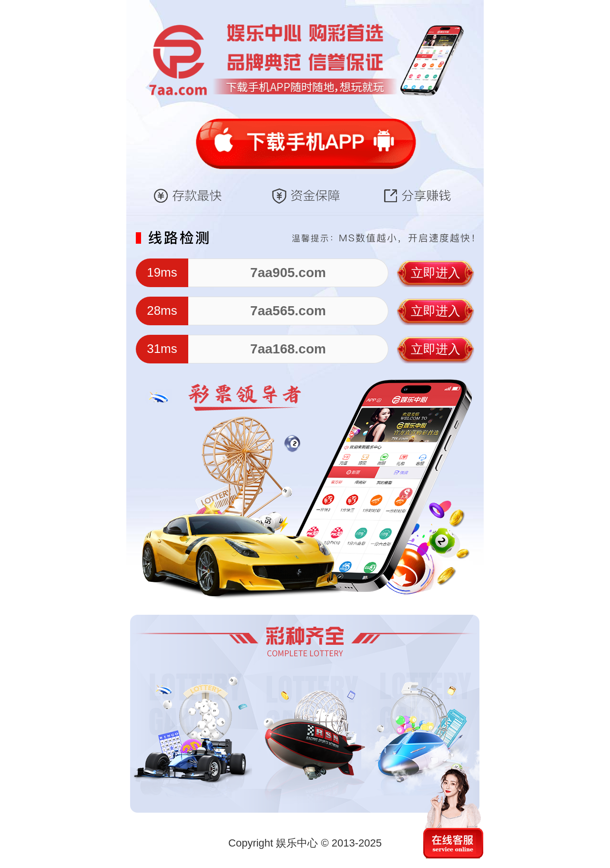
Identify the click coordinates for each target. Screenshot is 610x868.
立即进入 (436, 273)
